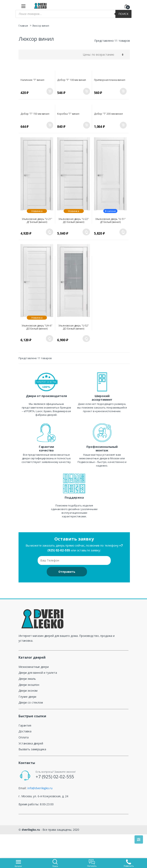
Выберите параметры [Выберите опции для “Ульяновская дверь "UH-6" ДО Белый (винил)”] (50, 339)
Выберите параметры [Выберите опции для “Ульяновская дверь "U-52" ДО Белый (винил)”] (86, 339)
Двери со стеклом (31, 702)
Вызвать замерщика (32, 749)
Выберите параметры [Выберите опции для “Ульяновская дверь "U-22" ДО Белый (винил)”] (86, 232)
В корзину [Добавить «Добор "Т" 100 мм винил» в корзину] (86, 91)
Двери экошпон (29, 685)
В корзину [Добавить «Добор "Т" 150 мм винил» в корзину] (50, 125)
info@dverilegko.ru (40, 788)
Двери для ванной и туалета (38, 673)
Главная (23, 26)
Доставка (25, 731)
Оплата (24, 737)
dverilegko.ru (31, 830)
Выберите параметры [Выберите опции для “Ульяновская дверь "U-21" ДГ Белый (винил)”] (50, 232)
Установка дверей (31, 743)
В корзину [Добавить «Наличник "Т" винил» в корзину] (50, 91)
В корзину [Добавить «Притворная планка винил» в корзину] (123, 91)
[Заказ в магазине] (102, 54)
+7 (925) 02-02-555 (55, 777)
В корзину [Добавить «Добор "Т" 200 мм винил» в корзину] (123, 125)
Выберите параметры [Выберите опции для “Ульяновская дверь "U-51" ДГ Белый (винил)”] (123, 232)
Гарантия (25, 725)
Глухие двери (27, 697)
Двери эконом (28, 691)
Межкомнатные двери (34, 667)
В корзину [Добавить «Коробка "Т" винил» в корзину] (86, 125)
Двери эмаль (27, 679)
